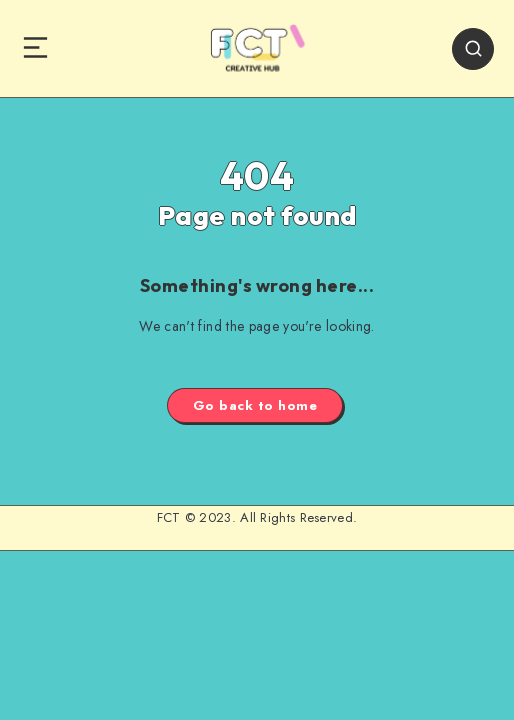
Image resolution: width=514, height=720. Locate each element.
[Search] (473, 49)
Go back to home (255, 405)
